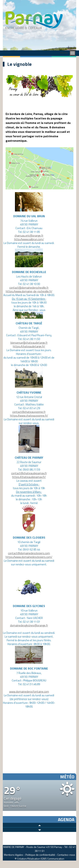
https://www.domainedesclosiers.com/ (29, 557)
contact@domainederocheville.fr (29, 288)
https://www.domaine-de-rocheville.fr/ (29, 291)
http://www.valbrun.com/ (29, 239)
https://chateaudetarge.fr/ (29, 346)
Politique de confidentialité (40, 855)
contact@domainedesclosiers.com (29, 553)
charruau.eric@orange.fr (29, 236)
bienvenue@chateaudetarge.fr (29, 343)
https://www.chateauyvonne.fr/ (29, 416)
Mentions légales (14, 855)
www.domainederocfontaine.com (29, 692)
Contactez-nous (66, 855)
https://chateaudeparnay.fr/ (29, 477)
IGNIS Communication (52, 859)
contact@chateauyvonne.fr (29, 412)
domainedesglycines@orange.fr (29, 625)
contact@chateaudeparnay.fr (29, 473)
